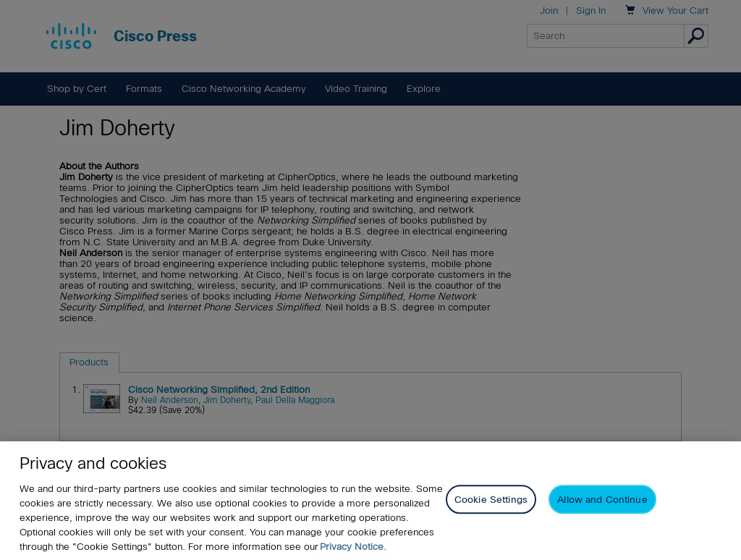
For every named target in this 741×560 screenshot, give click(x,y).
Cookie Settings (491, 500)
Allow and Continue (602, 500)
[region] (370, 501)
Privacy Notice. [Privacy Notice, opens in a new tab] (353, 547)
